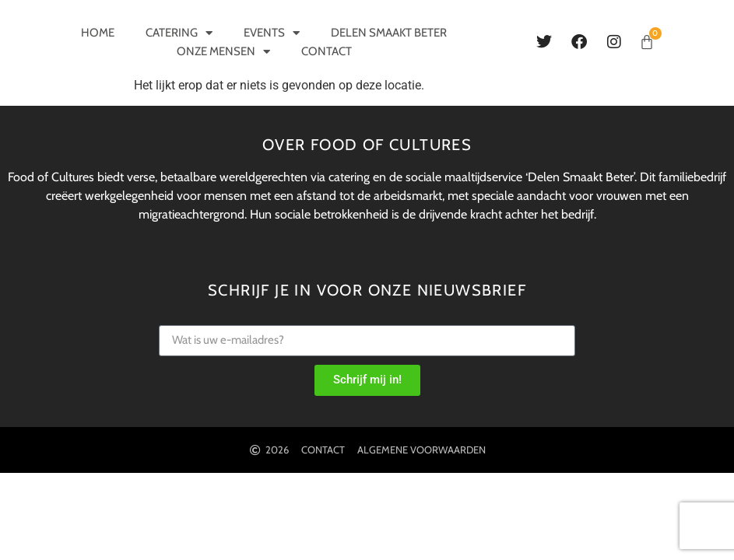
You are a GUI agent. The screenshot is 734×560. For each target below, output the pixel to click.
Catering (179, 33)
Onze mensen (223, 51)
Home (98, 33)
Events (272, 33)
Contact (327, 51)
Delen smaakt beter (389, 33)
